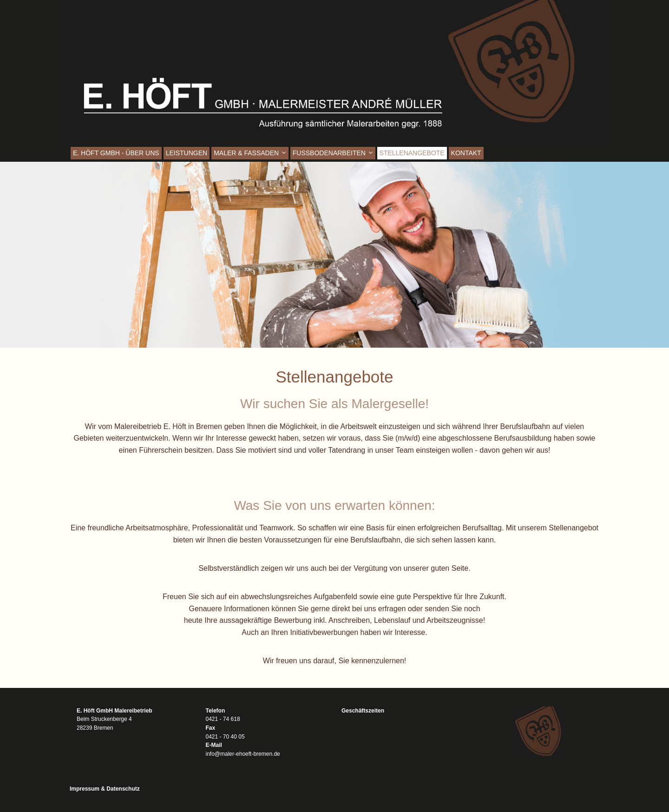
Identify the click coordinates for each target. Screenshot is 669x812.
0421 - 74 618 (223, 719)
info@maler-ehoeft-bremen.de (243, 754)
